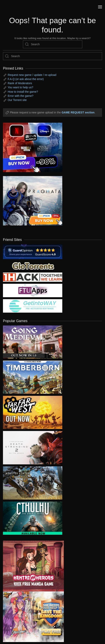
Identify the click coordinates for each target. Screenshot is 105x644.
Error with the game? (21, 96)
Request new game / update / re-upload (32, 75)
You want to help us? (20, 87)
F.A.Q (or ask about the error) (26, 79)
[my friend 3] (33, 277)
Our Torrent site (17, 100)
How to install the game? (23, 92)
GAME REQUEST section (78, 112)
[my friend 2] (33, 266)
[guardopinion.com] (33, 251)
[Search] (53, 44)
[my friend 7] (33, 306)
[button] (100, 7)
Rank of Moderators (20, 83)
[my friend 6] (33, 290)
